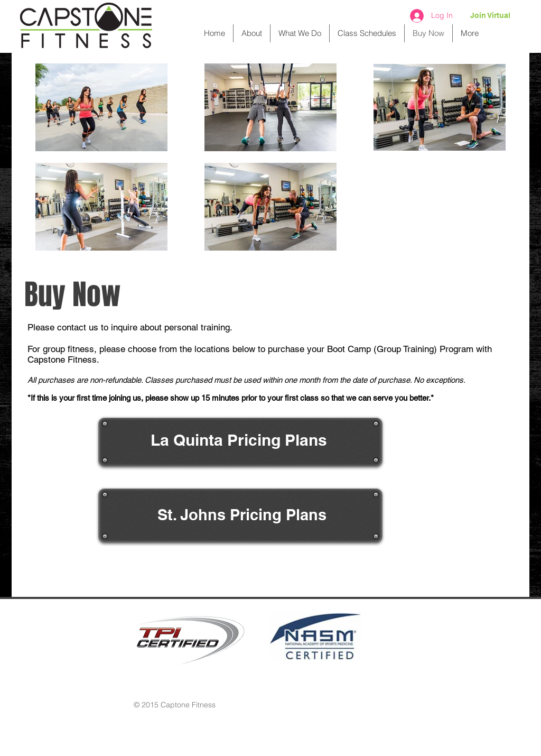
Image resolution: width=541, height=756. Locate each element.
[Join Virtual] (490, 16)
